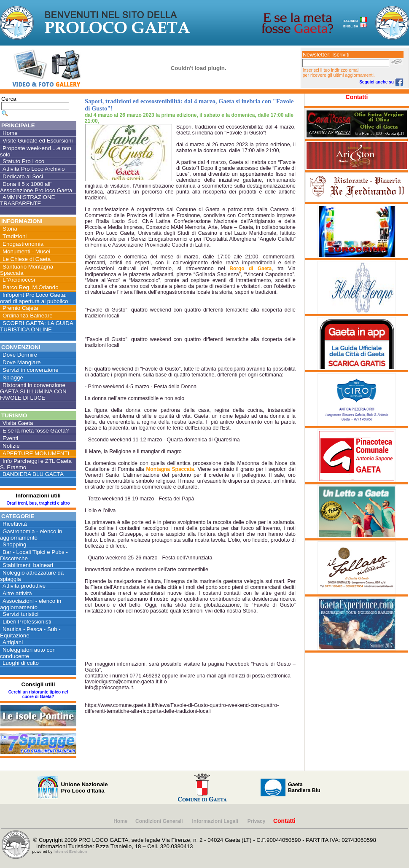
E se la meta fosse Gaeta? (36, 431)
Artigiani (13, 642)
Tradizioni (15, 236)
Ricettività (15, 524)
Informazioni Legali (216, 821)
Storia (10, 229)
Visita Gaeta (18, 423)
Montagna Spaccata (170, 469)
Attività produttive (24, 586)
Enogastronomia (23, 244)
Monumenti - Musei (26, 251)
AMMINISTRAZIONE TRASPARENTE (27, 200)
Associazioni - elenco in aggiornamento (31, 604)
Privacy (257, 821)
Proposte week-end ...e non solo (36, 151)
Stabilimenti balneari (28, 565)
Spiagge (13, 378)
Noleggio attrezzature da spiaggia (32, 576)
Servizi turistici (20, 614)
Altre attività (17, 593)
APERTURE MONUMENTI (36, 453)
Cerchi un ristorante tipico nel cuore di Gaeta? (38, 694)
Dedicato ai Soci (23, 176)
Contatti (357, 97)
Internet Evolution (70, 852)
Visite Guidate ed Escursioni (38, 141)
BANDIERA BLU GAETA (33, 474)
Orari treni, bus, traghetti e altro (38, 503)
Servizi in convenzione (31, 370)
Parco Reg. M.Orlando (31, 287)
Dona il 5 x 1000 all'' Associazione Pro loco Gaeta (36, 187)
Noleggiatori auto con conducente (28, 653)
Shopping (14, 544)
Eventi (10, 438)
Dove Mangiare (22, 362)
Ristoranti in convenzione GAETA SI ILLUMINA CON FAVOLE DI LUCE (33, 391)
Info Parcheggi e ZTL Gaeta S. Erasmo (36, 464)
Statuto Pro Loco (23, 161)
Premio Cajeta (20, 308)
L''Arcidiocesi (19, 280)
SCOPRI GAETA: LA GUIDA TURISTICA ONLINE (37, 326)
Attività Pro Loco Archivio (34, 169)
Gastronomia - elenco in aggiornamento (31, 535)
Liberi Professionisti (27, 622)
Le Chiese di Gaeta (27, 259)
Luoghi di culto (21, 663)
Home (10, 133)
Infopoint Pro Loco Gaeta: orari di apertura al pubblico (34, 298)
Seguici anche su (381, 82)
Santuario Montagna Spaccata (27, 270)
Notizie (11, 446)
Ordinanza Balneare (28, 316)
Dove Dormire (20, 355)
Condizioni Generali (160, 821)
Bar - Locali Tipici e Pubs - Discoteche (34, 555)
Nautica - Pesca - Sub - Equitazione (30, 632)
